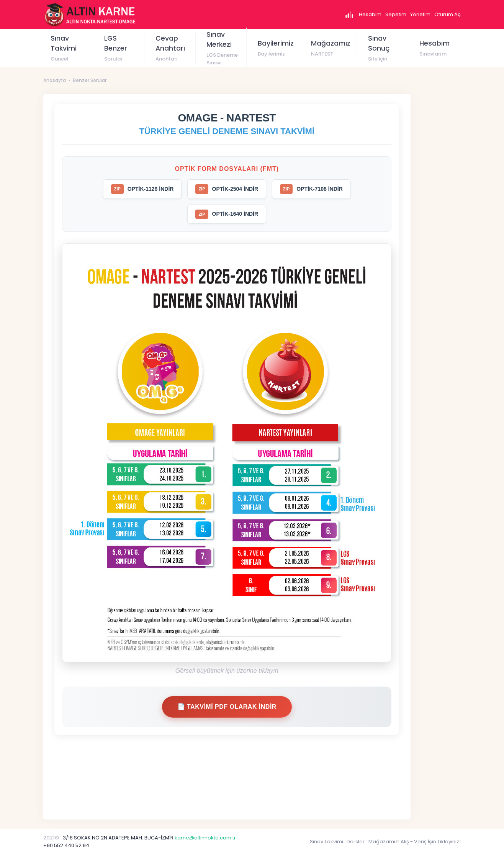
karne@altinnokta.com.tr (205, 838)
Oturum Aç (448, 14)
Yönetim (420, 14)
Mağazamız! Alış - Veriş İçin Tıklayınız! (415, 842)
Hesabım (370, 14)
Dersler (356, 842)
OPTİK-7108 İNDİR (311, 189)
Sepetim (396, 14)
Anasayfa (55, 80)
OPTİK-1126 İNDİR (142, 189)
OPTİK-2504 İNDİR (227, 189)
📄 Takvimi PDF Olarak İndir (227, 707)
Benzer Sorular (90, 80)
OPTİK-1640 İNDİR (227, 214)
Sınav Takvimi (326, 842)
